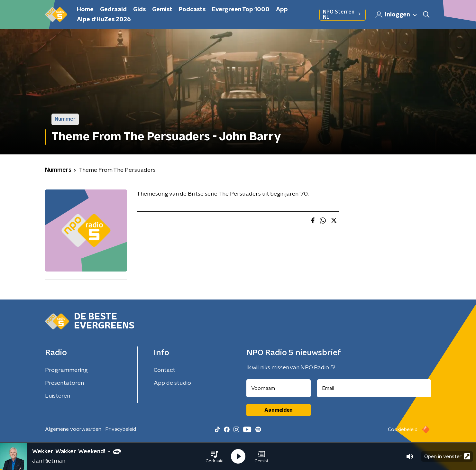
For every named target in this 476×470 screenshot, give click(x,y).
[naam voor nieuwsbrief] (279, 388)
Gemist (162, 10)
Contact (165, 370)
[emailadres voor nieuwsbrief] (374, 388)
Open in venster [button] (447, 456)
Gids (139, 10)
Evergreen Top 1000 (241, 10)
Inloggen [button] (397, 15)
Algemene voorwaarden (73, 429)
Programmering (66, 370)
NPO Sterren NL (343, 14)
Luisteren (58, 396)
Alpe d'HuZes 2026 (104, 20)
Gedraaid (113, 10)
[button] (215, 456)
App (282, 10)
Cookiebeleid (403, 429)
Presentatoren (64, 383)
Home (85, 10)
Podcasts (192, 10)
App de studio (172, 383)
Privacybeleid (121, 429)
